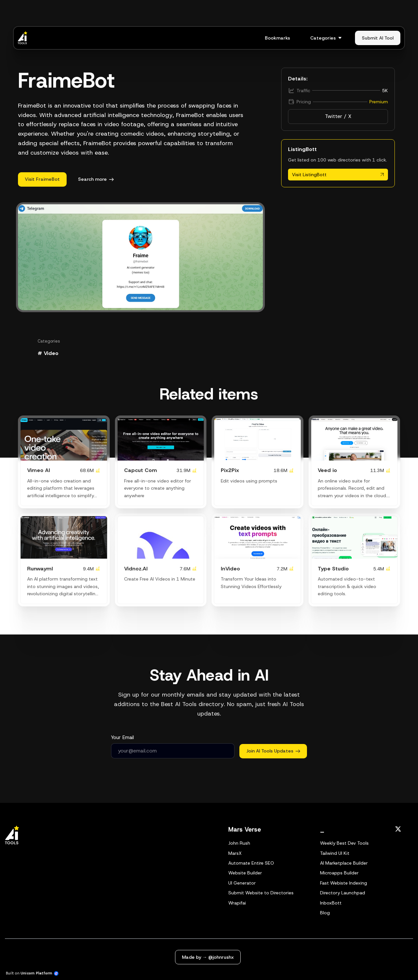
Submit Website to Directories (261, 893)
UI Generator (242, 883)
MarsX (235, 853)
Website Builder (245, 873)
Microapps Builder (339, 873)
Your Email (122, 737)
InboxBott (331, 903)
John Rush (239, 843)
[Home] (24, 38)
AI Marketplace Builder (344, 863)
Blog (325, 913)
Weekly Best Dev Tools (344, 843)
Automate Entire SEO (251, 863)
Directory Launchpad (343, 893)
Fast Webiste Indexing (344, 883)
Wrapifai (237, 903)
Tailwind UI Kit (335, 853)
